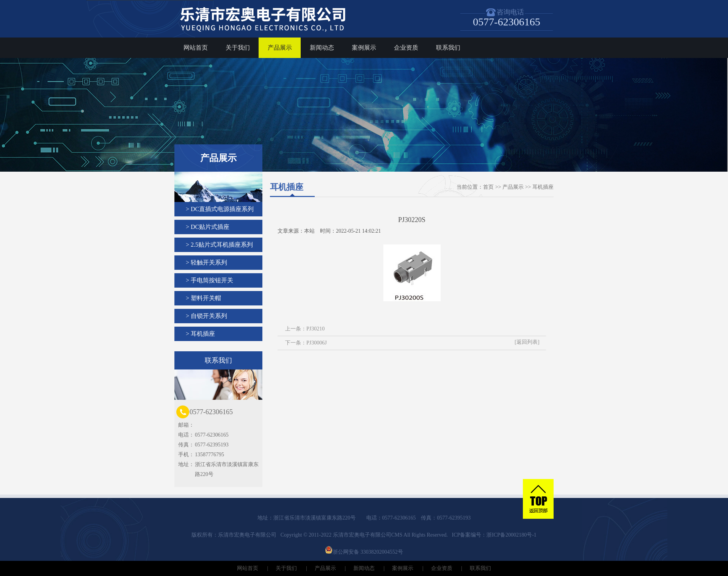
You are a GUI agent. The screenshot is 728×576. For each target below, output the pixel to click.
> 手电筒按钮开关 (209, 280)
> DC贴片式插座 (208, 227)
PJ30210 (315, 329)
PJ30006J (317, 343)
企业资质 (406, 48)
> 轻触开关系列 (206, 262)
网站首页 (196, 48)
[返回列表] (527, 342)
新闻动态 (322, 48)
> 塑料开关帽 (203, 298)
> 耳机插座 (200, 334)
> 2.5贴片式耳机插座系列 (219, 245)
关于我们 (238, 48)
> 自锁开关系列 (206, 316)
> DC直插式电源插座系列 (220, 209)
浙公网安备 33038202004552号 (364, 552)
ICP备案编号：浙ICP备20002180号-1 (494, 535)
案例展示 (364, 48)
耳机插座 (543, 187)
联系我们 (448, 48)
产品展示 (280, 48)
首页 (488, 187)
